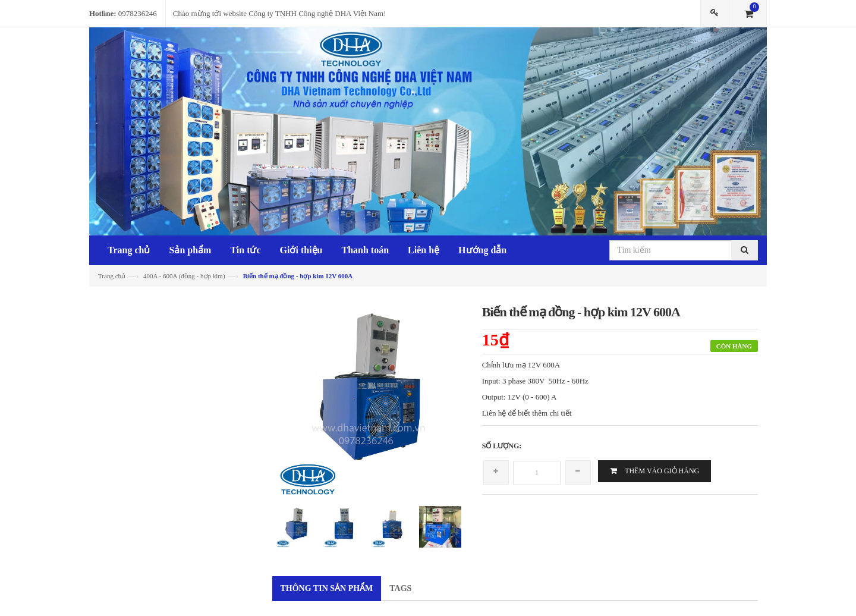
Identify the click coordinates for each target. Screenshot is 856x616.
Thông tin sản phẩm (327, 588)
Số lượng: (502, 446)
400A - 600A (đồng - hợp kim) (184, 276)
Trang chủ (112, 276)
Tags (400, 588)
